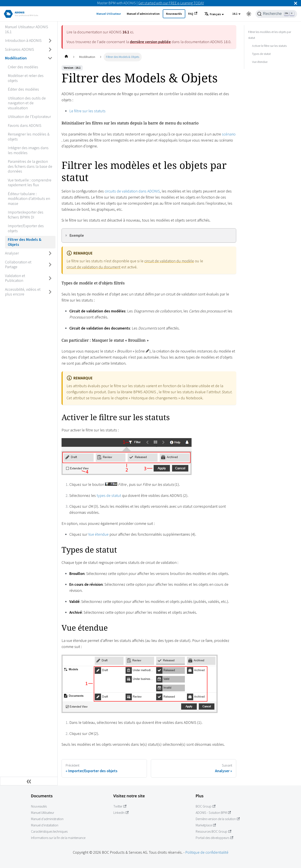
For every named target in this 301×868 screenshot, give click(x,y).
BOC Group (206, 806)
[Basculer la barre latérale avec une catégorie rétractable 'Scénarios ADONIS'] (50, 49)
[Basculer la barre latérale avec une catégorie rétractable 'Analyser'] (50, 253)
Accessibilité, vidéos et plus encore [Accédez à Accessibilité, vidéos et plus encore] (23, 292)
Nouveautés (174, 14)
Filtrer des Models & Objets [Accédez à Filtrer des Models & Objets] (25, 242)
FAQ (193, 14)
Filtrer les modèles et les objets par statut (270, 35)
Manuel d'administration (143, 14)
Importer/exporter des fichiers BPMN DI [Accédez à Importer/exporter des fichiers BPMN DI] (26, 215)
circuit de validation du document (94, 267)
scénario (229, 134)
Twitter (120, 806)
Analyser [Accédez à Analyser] (12, 253)
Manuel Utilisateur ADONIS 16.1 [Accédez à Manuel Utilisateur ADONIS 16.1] (27, 29)
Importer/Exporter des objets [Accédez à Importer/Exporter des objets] (26, 228)
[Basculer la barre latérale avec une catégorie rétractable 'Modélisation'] (50, 58)
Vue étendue (98, 534)
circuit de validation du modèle (169, 261)
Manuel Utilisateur (109, 14)
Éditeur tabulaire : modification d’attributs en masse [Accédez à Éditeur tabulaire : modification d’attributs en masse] (29, 199)
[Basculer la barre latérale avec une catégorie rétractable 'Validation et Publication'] (50, 278)
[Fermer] (296, 3)
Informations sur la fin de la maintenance (58, 838)
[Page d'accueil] (66, 57)
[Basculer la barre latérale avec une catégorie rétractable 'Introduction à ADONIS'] (50, 41)
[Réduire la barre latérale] (29, 781)
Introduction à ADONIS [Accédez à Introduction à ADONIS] (23, 40)
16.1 (235, 14)
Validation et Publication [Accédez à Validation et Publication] (15, 278)
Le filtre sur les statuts (87, 111)
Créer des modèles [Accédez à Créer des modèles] (23, 67)
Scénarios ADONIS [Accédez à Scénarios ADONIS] (20, 49)
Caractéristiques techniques (49, 831)
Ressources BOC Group (214, 831)
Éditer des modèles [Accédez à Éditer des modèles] (23, 89)
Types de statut (261, 54)
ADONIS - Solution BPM (213, 813)
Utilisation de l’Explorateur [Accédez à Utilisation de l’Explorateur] (29, 117)
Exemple (77, 235)
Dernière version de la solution (218, 819)
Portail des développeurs (215, 838)
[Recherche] (276, 14)
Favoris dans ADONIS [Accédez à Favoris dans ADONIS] (25, 125)
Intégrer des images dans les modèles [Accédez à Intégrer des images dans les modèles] (28, 150)
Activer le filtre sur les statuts (269, 46)
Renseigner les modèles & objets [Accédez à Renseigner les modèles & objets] (29, 137)
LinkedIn (121, 813)
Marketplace (206, 825)
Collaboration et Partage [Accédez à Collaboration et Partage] (18, 264)
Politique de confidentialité (207, 852)
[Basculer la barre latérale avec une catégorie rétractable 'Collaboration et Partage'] (50, 265)
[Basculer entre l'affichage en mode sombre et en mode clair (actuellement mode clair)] (249, 14)
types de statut (109, 495)
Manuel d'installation (45, 825)
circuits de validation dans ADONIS (132, 191)
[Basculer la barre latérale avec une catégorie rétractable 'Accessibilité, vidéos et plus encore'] (50, 292)
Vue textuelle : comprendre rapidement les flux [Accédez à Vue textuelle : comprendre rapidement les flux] (30, 183)
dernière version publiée (150, 42)
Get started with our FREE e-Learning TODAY (171, 3)
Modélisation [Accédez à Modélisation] (16, 58)
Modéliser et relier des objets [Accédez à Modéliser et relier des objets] (26, 78)
